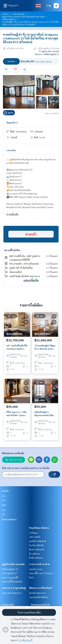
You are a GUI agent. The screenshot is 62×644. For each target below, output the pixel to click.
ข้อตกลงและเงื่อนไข (40, 605)
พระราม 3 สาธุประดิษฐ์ (14, 588)
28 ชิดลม (33, 533)
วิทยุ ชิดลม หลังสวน (39, 528)
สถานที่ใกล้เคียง (12, 250)
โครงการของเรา (9, 519)
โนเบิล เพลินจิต (36, 545)
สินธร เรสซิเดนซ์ (37, 549)
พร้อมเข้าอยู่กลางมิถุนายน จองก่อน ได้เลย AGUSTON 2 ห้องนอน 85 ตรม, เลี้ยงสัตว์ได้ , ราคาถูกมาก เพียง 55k (45, 414)
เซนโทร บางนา (36, 569)
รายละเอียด (11, 150)
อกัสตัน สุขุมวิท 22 (9, 19)
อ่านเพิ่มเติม (12, 214)
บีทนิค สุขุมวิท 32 (10, 569)
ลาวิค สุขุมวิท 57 (9, 573)
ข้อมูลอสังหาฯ (12, 123)
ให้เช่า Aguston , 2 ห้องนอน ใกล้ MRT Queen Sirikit (17, 414)
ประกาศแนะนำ (19, 14)
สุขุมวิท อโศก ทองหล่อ (13, 564)
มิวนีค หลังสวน (36, 558)
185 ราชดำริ (35, 537)
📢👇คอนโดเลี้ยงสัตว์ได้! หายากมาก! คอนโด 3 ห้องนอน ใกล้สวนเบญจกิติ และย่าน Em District (17, 347)
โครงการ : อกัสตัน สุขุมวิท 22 (47, 54)
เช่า (4, 500)
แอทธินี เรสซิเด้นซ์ (37, 541)
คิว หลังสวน (35, 554)
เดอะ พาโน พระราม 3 (12, 593)
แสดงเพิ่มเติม (31, 280)
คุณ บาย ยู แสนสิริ (10, 577)
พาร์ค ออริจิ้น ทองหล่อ (12, 581)
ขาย (4, 496)
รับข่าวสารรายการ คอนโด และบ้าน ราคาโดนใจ (26, 468)
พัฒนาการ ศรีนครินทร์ (41, 588)
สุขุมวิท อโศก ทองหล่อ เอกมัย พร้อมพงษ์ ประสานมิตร (23, 17)
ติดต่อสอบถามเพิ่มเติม (13, 453)
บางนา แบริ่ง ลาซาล (39, 564)
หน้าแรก (5, 14)
